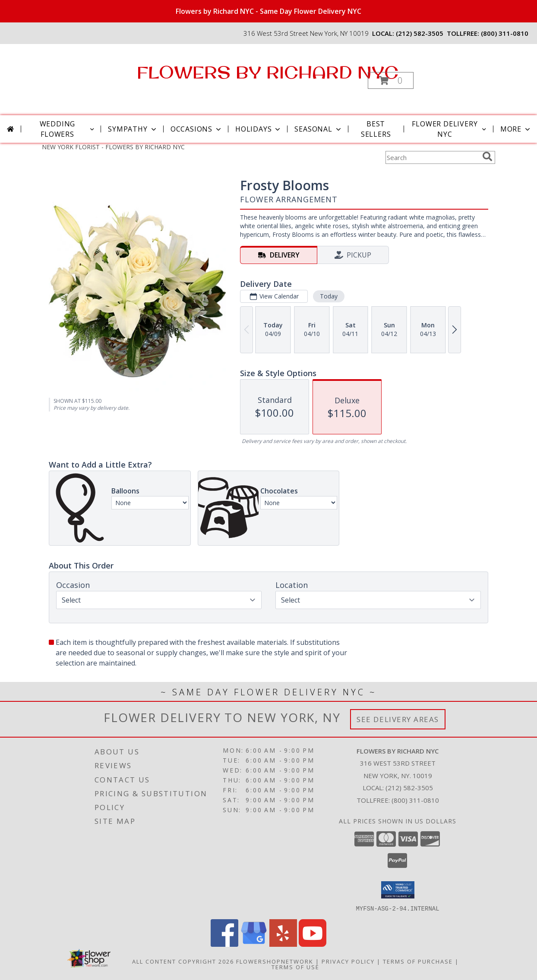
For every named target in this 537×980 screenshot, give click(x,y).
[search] (487, 157)
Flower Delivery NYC (450, 129)
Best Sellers (376, 129)
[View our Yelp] (283, 944)
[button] (391, 80)
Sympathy (133, 129)
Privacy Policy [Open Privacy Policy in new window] (348, 961)
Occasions (197, 129)
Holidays (259, 129)
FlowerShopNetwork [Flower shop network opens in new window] (275, 961)
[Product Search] (432, 157)
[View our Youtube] (313, 944)
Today (329, 296)
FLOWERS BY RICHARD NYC (268, 72)
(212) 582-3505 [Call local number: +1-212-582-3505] (420, 33)
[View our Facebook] (224, 944)
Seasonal (318, 129)
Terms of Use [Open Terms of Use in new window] (295, 967)
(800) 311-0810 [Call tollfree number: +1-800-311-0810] (505, 33)
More (516, 129)
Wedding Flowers (68, 129)
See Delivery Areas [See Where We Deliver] (398, 719)
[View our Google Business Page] (254, 944)
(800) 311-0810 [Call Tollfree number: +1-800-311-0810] (415, 800)
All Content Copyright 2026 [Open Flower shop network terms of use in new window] (183, 961)
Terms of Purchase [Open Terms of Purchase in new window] (418, 961)
